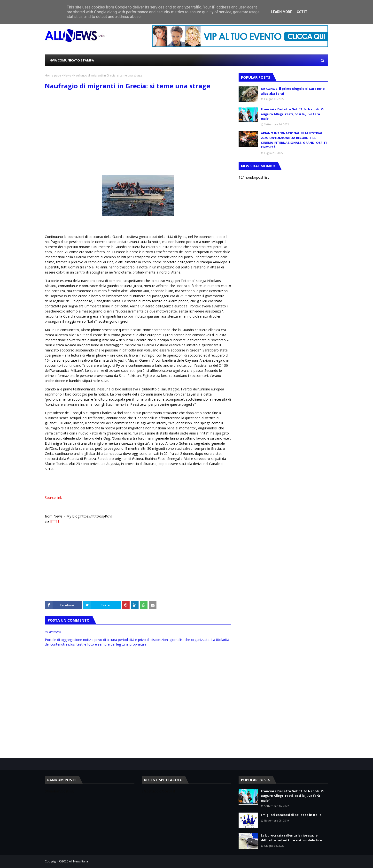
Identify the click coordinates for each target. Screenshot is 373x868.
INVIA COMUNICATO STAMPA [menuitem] (71, 60)
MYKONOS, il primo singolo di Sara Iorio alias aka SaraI (293, 91)
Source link (53, 498)
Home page (53, 75)
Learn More (281, 12)
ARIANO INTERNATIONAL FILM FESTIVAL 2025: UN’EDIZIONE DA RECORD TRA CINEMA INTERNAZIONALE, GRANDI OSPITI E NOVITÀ (294, 140)
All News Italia (78, 861)
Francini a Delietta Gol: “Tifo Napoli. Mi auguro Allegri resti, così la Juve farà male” (293, 114)
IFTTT (55, 521)
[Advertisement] (138, 136)
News (67, 75)
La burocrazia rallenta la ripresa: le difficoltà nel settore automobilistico (291, 838)
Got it (302, 12)
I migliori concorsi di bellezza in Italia (291, 815)
